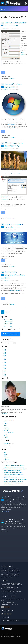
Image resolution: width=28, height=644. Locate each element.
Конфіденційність (5, 637)
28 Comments (12, 266)
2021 (4, 357)
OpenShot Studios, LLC (6, 635)
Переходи (6, 458)
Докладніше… (4, 414)
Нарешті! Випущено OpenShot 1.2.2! (14, 226)
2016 (4, 364)
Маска (6, 456)
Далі (3, 72)
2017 (4, 363)
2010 (4, 373)
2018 (4, 361)
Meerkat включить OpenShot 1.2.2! (14, 144)
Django (6, 423)
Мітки (4, 449)
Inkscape (6, 427)
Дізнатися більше (5, 512)
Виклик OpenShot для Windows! (13, 86)
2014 (4, 367)
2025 (4, 351)
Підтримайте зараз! (10, 334)
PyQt (5, 434)
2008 (4, 376)
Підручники (7, 447)
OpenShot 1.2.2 (5, 199)
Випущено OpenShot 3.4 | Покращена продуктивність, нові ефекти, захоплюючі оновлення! (14, 474)
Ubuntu (6, 438)
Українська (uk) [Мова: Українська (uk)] (17, 637)
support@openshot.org (11, 603)
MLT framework (11, 125)
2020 (4, 358)
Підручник (7, 460)
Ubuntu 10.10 (4, 196)
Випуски (6, 445)
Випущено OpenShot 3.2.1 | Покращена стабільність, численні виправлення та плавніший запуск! (13, 483)
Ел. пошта (8, 605)
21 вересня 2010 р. (8, 323)
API (5, 453)
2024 (4, 352)
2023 (4, 354)
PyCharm (6, 430)
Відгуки (6, 454)
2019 (4, 360)
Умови (11, 637)
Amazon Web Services (9, 420)
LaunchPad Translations (16, 290)
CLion (5, 422)
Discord (16, 605)
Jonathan (6, 28)
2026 (4, 349)
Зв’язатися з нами (9, 596)
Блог (3, 9)
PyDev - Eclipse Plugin (9, 432)
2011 (4, 371)
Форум (12, 605)
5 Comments (12, 305)
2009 (4, 374)
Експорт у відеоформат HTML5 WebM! (16, 24)
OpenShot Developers (14, 128)
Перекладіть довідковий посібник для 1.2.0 (13, 275)
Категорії (5, 440)
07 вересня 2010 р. (8, 320)
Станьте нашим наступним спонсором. (10, 621)
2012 (4, 370)
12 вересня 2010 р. (8, 321)
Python (6, 436)
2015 (4, 365)
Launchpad (7, 429)
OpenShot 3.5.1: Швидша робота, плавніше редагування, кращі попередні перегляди (16, 499)
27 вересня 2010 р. (8, 327)
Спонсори (5, 617)
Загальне (6, 443)
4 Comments (12, 219)
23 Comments (12, 137)
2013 (4, 368)
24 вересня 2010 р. (8, 325)
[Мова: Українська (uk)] (26, 3)
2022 (4, 355)
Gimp (5, 425)
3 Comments (12, 78)
